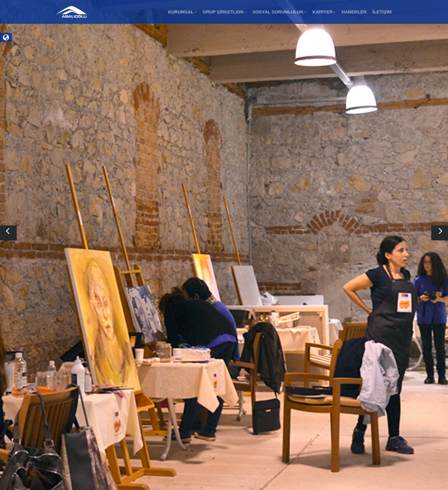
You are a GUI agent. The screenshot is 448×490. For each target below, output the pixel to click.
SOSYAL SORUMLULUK (279, 12)
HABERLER (354, 12)
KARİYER (324, 12)
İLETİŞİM (382, 12)
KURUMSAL (182, 12)
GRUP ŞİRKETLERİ (225, 12)
